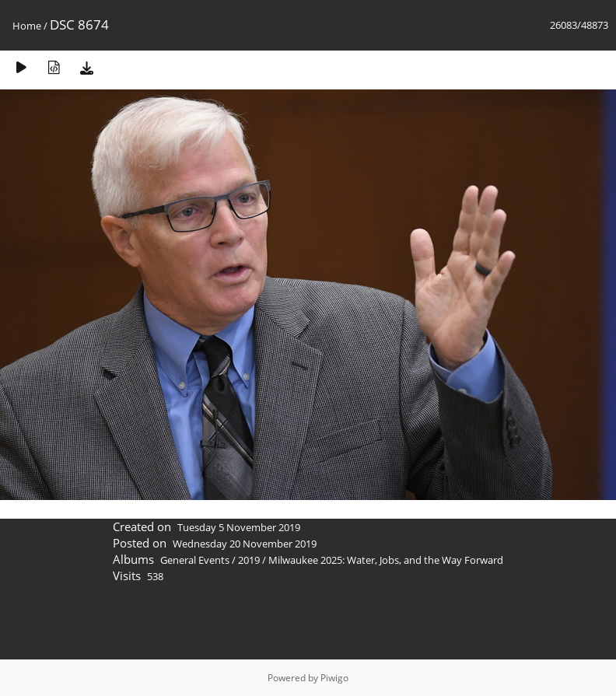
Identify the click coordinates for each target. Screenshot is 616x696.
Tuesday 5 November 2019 (239, 527)
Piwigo (334, 678)
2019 (249, 560)
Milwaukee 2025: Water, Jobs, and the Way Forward (386, 560)
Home (27, 26)
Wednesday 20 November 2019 (245, 544)
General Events (195, 560)
